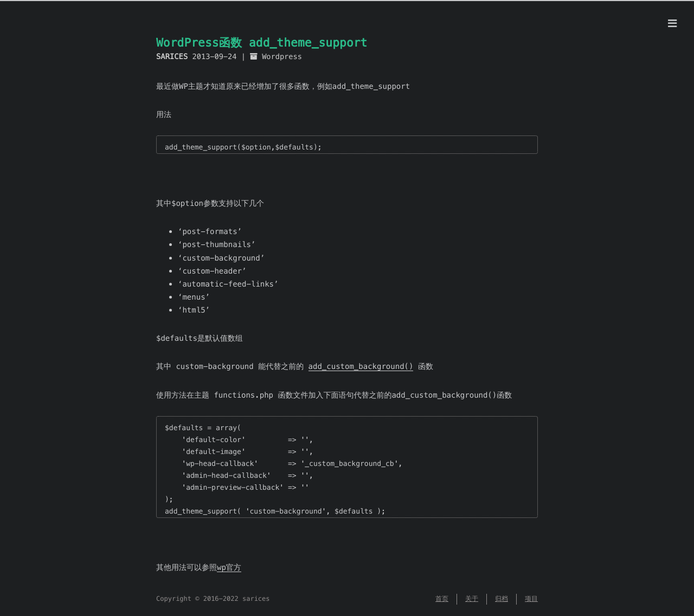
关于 (472, 599)
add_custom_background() (361, 366)
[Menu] (672, 24)
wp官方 (229, 567)
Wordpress (282, 57)
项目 (531, 599)
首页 (442, 599)
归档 (502, 599)
